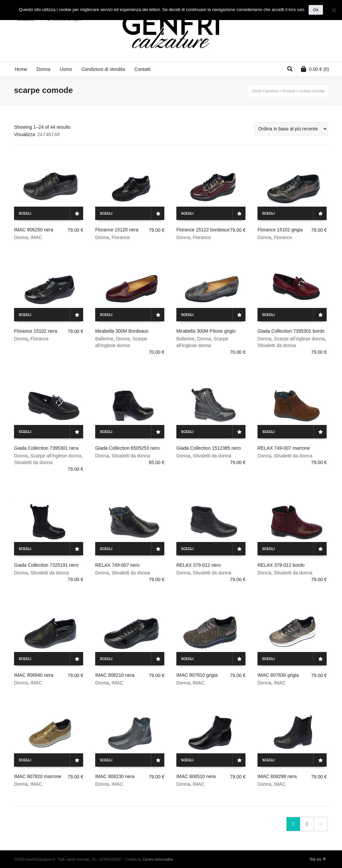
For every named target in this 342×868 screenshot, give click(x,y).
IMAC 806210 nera (115, 675)
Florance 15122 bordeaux (203, 230)
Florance (121, 237)
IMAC (36, 237)
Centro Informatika (158, 859)
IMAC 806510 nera (196, 776)
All (57, 134)
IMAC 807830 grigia (278, 675)
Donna (21, 237)
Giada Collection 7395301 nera (46, 448)
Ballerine (104, 339)
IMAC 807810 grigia (197, 675)
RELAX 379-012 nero (199, 565)
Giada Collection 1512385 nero (209, 448)
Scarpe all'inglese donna (299, 339)
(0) (315, 69)
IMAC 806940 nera (34, 675)
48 (48, 134)
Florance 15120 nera (117, 230)
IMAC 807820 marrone (38, 776)
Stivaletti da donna (277, 345)
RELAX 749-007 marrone (284, 448)
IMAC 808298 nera (277, 776)
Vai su (318, 859)
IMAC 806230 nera (115, 776)
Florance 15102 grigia (280, 230)
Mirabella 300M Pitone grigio (206, 331)
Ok (316, 10)
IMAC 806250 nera (34, 230)
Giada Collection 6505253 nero (127, 448)
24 (40, 134)
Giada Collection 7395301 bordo (291, 331)
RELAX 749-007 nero (117, 565)
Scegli (25, 213)
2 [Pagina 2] (307, 824)
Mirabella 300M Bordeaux (122, 331)
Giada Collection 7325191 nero (46, 565)
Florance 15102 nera (36, 331)
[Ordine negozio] (291, 129)
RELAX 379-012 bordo (281, 565)
